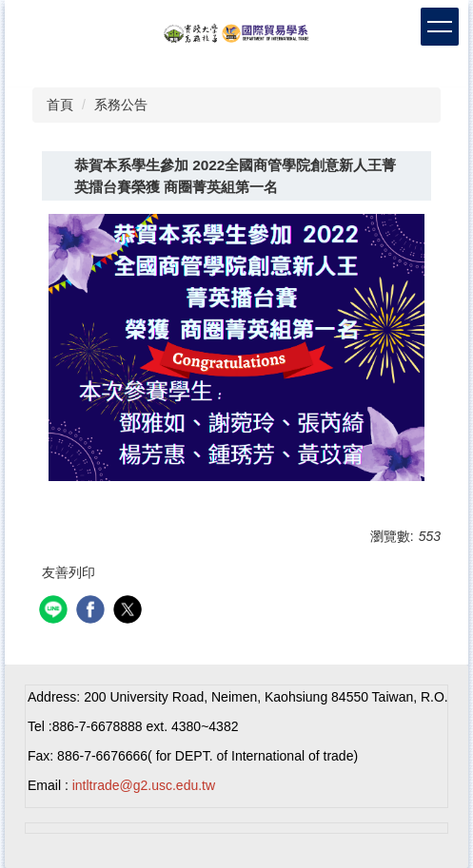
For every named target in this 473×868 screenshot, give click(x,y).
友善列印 (69, 572)
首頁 (60, 105)
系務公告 (121, 105)
